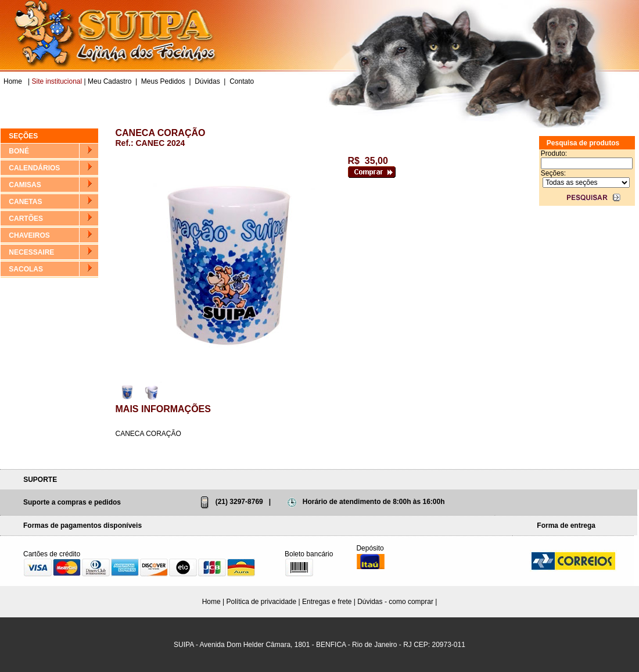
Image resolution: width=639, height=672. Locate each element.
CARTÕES (26, 219)
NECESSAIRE (31, 252)
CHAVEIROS (29, 235)
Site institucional (57, 81)
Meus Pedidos (163, 81)
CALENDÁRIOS (34, 168)
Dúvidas (207, 81)
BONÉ (19, 151)
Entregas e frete (327, 602)
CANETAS (25, 202)
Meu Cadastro (110, 81)
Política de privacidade (261, 602)
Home (14, 81)
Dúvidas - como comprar (395, 602)
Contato (242, 81)
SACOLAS (26, 269)
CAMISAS (25, 185)
